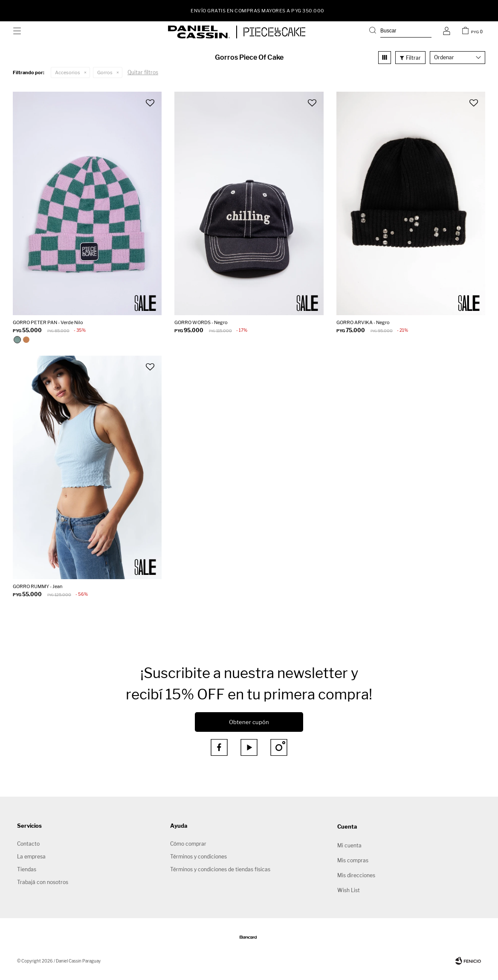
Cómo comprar (188, 844)
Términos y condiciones (198, 857)
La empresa (31, 857)
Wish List (349, 890)
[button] (400, 32)
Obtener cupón (249, 722)
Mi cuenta (349, 845)
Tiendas (27, 869)
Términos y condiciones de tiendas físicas (220, 869)
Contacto (28, 844)
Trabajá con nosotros (43, 882)
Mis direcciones (356, 875)
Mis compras (353, 860)
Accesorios (68, 72)
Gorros (105, 72)
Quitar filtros (143, 72)
